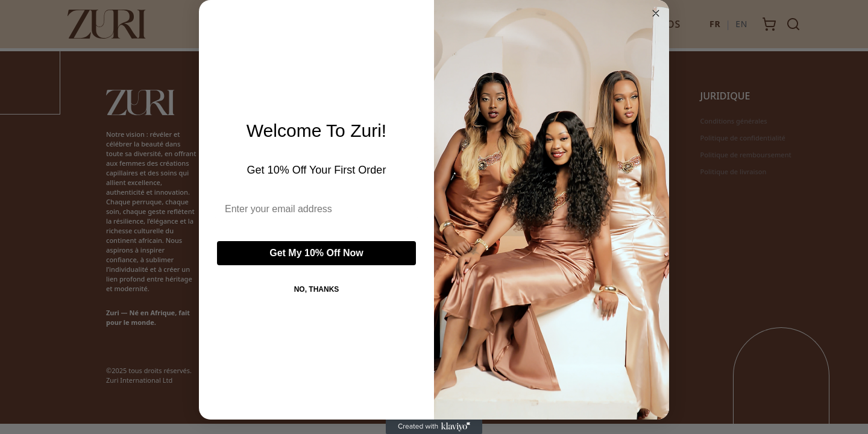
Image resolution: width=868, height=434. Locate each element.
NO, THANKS (317, 289)
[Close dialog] (656, 13)
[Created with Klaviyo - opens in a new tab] (434, 427)
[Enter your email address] (316, 209)
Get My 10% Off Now (316, 253)
